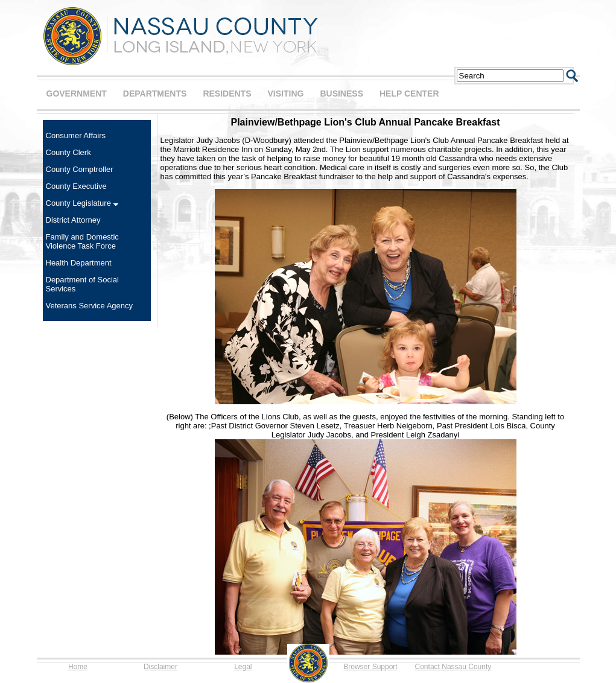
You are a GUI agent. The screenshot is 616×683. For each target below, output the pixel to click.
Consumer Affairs (76, 135)
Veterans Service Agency (90, 306)
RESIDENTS (227, 94)
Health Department (79, 263)
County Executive (76, 186)
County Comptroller (80, 169)
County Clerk (68, 152)
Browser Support (370, 667)
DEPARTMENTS (155, 94)
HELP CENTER (409, 94)
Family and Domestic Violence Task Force (82, 241)
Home (78, 667)
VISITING (286, 94)
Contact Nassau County (453, 667)
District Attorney (73, 220)
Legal (243, 667)
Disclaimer (160, 667)
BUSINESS (341, 94)
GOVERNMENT (77, 94)
